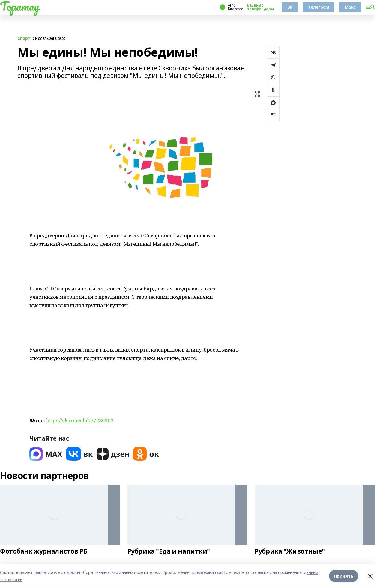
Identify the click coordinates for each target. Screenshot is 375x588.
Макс (350, 7)
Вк (290, 7)
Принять (344, 576)
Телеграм (319, 7)
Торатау (20, 6)
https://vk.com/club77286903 (80, 420)
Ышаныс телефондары (260, 7)
